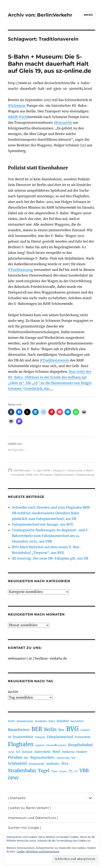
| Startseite (17, 798)
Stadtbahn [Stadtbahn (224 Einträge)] (53, 764)
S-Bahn (89, 470)
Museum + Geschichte (68, 470)
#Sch (23, 117)
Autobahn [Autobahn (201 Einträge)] (41, 721)
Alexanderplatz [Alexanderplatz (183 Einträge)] (25, 721)
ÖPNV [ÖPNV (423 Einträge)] (13, 778)
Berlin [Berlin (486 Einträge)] (50, 730)
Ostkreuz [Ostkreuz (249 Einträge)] (68, 752)
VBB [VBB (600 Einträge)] (84, 771)
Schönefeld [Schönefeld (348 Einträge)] (17, 763)
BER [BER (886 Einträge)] (37, 729)
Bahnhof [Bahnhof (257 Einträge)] (63, 721)
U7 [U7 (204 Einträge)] (76, 771)
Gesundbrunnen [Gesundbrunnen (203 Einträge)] (56, 745)
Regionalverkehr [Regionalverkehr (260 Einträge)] (43, 758)
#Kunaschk (63, 122)
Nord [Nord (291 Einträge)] (56, 752)
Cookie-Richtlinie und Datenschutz (38, 852)
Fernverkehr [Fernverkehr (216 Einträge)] (83, 737)
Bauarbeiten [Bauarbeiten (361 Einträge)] (19, 730)
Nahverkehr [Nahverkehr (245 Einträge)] (42, 752)
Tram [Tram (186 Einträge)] (54, 771)
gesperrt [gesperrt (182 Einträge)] (40, 745)
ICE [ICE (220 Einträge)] (18, 752)
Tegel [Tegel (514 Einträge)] (44, 771)
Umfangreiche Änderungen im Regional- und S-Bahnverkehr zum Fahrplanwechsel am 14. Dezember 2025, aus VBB (51, 536)
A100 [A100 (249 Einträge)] (11, 721)
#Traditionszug (20, 270)
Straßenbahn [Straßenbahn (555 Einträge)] (22, 771)
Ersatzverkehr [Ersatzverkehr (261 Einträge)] (23, 737)
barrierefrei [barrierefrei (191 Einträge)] (77, 721)
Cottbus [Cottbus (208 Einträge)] (85, 730)
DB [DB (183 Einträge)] (9, 737)
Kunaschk (18, 475)
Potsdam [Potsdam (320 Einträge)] (15, 758)
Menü (88, 15)
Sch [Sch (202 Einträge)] (73, 758)
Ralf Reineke (22, 470)
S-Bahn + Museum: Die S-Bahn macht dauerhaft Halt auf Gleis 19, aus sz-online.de (50, 64)
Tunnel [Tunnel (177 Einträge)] (63, 771)
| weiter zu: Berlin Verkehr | (29, 808)
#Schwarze (17, 106)
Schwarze (46, 475)
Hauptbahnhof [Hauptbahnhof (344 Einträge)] (80, 745)
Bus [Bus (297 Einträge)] (61, 730)
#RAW (13, 117)
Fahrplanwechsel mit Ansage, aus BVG (43, 524)
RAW (29, 475)
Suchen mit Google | (24, 828)
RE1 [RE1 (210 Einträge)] (26, 758)
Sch (36, 475)
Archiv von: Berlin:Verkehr (40, 15)
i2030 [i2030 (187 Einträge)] (11, 752)
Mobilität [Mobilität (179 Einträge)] (27, 752)
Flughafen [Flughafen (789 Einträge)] (21, 744)
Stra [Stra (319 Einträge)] (65, 764)
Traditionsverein (64, 475)
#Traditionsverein (55, 360)
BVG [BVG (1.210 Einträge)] (72, 729)
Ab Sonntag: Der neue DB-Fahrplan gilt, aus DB (50, 558)
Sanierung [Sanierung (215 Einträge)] (63, 758)
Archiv (13, 692)
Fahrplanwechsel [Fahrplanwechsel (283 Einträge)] (60, 737)
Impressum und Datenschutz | (33, 818)
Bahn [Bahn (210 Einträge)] (52, 721)
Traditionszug (85, 475)
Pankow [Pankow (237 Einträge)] (82, 752)
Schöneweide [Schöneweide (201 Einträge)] (36, 764)
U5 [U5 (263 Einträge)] (71, 771)
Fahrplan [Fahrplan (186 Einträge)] (40, 737)
